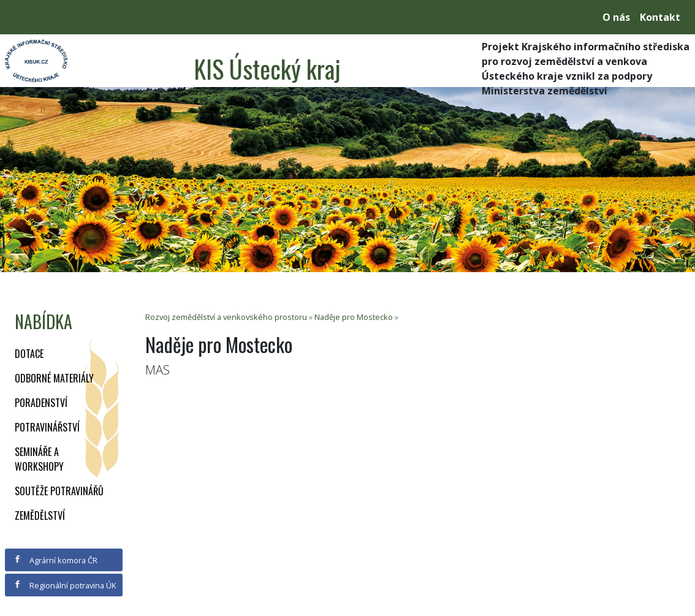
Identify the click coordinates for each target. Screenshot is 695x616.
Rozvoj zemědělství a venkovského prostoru (226, 317)
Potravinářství (47, 427)
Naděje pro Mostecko (354, 317)
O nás (616, 17)
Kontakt (660, 17)
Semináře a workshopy (39, 459)
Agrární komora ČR (55, 560)
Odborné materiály (54, 378)
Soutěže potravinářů (59, 491)
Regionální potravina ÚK (65, 585)
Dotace (29, 354)
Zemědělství (40, 515)
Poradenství (41, 403)
